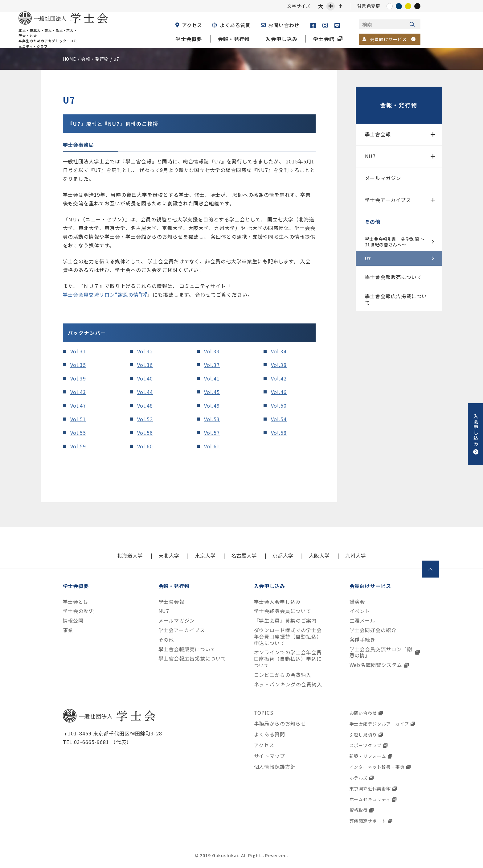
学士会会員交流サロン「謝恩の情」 (381, 652)
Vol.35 (78, 365)
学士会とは (76, 602)
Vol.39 (78, 378)
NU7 (370, 156)
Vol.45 (212, 392)
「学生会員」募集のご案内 (285, 621)
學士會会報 (378, 134)
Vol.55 (78, 433)
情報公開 (73, 621)
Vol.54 (279, 419)
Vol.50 (279, 405)
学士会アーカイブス (388, 200)
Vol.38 (279, 365)
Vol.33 (212, 351)
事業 (68, 630)
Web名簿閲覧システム (376, 665)
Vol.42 (279, 378)
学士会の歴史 (79, 611)
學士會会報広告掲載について (396, 299)
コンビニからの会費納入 (283, 675)
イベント (360, 611)
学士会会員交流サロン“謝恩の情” (102, 294)
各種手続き (363, 640)
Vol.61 (212, 446)
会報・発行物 (399, 105)
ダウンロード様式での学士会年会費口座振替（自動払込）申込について (288, 636)
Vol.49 (212, 405)
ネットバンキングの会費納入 (288, 684)
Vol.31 (78, 351)
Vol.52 (145, 419)
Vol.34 (279, 351)
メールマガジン (383, 178)
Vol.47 (78, 405)
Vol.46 (279, 392)
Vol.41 (212, 378)
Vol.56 (145, 433)
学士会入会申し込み (278, 602)
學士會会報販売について (393, 277)
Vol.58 (279, 433)
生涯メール (363, 621)
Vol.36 (145, 365)
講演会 (357, 602)
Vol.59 (78, 446)
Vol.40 (145, 378)
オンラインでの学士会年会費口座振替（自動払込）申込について (288, 659)
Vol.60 (145, 446)
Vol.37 (212, 365)
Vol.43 (78, 392)
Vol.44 (145, 392)
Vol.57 (212, 433)
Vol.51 (78, 419)
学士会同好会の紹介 (373, 630)
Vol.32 (145, 351)
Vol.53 (212, 419)
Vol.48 (145, 405)
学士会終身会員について (283, 611)
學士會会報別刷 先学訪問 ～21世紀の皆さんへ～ (395, 242)
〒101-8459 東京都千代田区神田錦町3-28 (113, 733)
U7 (368, 258)
